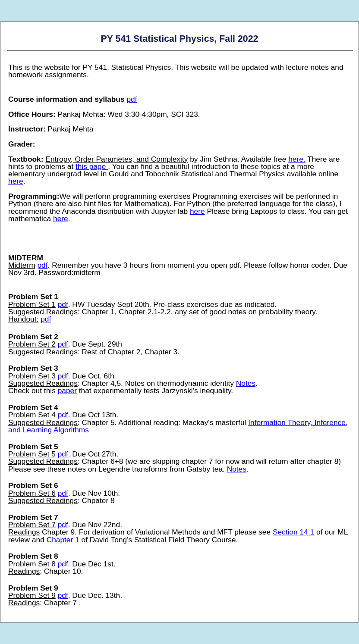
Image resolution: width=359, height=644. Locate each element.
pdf (132, 99)
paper (67, 391)
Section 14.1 (293, 532)
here (16, 181)
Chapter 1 (63, 540)
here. (297, 159)
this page (92, 166)
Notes (246, 383)
